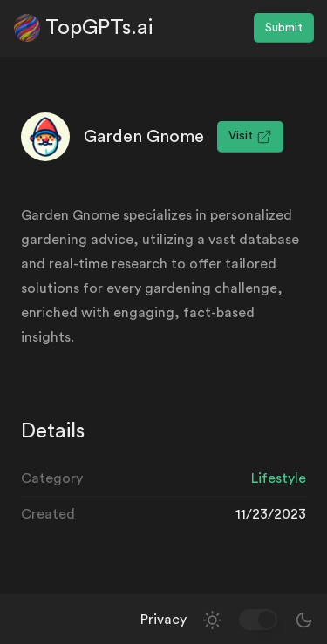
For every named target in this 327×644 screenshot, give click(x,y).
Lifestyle (279, 478)
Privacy (163, 620)
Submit (284, 28)
